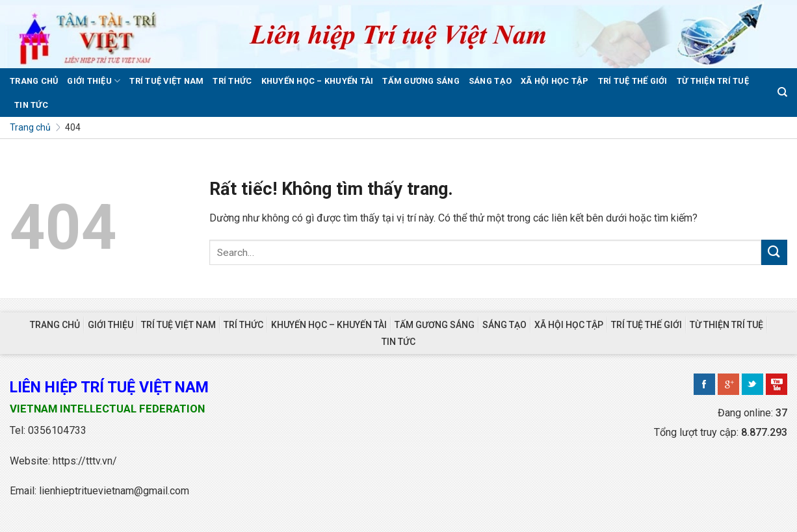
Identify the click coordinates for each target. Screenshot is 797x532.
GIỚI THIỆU (94, 81)
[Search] (782, 92)
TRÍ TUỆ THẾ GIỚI (633, 81)
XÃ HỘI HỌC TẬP (555, 81)
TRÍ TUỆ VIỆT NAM (166, 81)
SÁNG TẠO (490, 81)
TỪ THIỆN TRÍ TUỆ (713, 81)
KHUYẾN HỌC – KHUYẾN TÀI (318, 81)
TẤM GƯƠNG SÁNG (421, 81)
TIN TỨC (31, 105)
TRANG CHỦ (34, 81)
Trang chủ (30, 127)
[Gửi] (774, 252)
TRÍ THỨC (232, 81)
